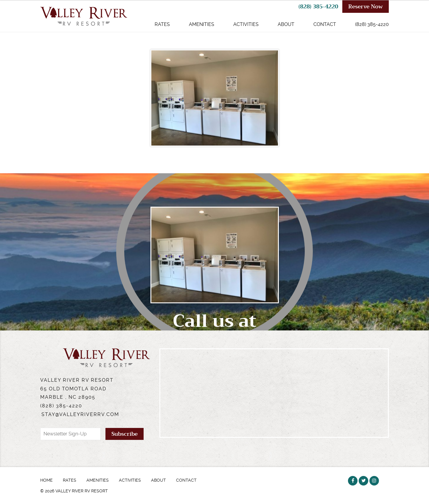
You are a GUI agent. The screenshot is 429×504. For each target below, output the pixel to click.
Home (46, 480)
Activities (246, 24)
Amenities (202, 24)
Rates (162, 24)
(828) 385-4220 (318, 7)
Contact (325, 24)
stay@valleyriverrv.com (80, 414)
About (286, 24)
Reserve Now (366, 7)
